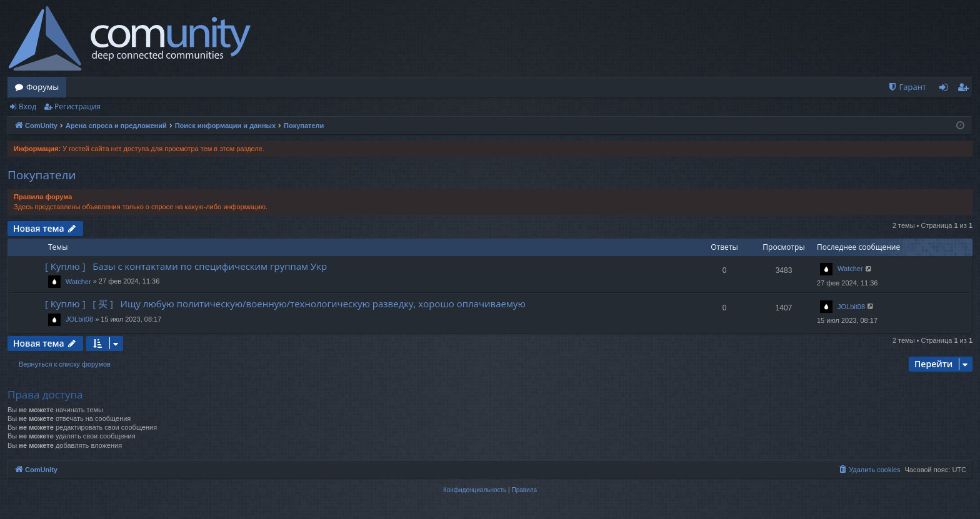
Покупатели (42, 175)
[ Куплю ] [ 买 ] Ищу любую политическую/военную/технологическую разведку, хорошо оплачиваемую (285, 304)
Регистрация (77, 106)
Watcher (78, 282)
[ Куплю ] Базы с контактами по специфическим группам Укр (186, 266)
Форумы (42, 87)
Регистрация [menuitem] (966, 89)
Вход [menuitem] (946, 89)
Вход (27, 106)
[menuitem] (907, 87)
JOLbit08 (79, 319)
